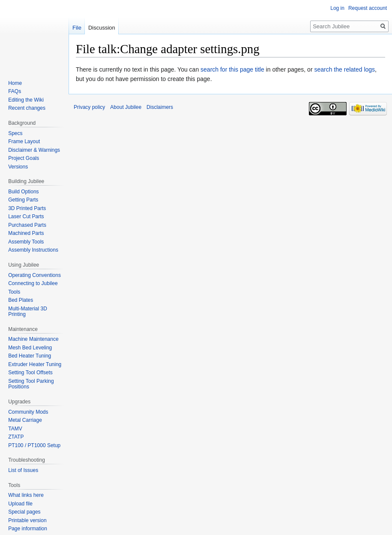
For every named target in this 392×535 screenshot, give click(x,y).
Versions (18, 167)
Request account (368, 8)
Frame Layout (24, 141)
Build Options (23, 192)
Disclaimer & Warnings (34, 150)
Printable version (27, 520)
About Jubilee (126, 107)
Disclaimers (160, 107)
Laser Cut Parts (26, 216)
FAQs (15, 91)
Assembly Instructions (33, 250)
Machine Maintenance (33, 339)
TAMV (15, 429)
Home (15, 83)
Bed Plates (21, 300)
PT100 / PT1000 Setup (34, 445)
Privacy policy (89, 107)
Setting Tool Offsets (30, 373)
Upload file (20, 504)
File (77, 28)
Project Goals (24, 158)
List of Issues (23, 470)
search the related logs (344, 69)
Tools (14, 292)
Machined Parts (26, 233)
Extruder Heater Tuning (35, 364)
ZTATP (16, 437)
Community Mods (28, 412)
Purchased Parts (27, 225)
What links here (26, 495)
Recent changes (27, 108)
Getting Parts (23, 200)
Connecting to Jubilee (33, 283)
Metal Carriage (25, 420)
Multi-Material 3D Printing (28, 312)
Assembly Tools (26, 242)
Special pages (24, 512)
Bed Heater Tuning (30, 356)
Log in (337, 8)
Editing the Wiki (26, 100)
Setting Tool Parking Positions (31, 384)
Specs (15, 133)
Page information (28, 529)
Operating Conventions (34, 275)
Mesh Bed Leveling (30, 348)
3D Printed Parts (27, 208)
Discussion (102, 28)
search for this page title (232, 69)
